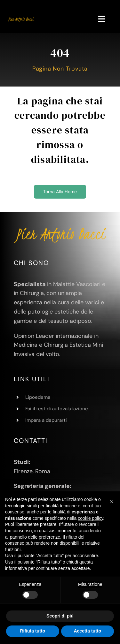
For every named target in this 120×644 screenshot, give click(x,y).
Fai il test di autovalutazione (57, 409)
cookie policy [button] (90, 518)
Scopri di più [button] (60, 616)
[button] (112, 502)
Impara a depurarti (46, 420)
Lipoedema (38, 397)
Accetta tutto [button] (87, 631)
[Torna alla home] (60, 192)
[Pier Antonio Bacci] (21, 19)
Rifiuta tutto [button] (32, 631)
